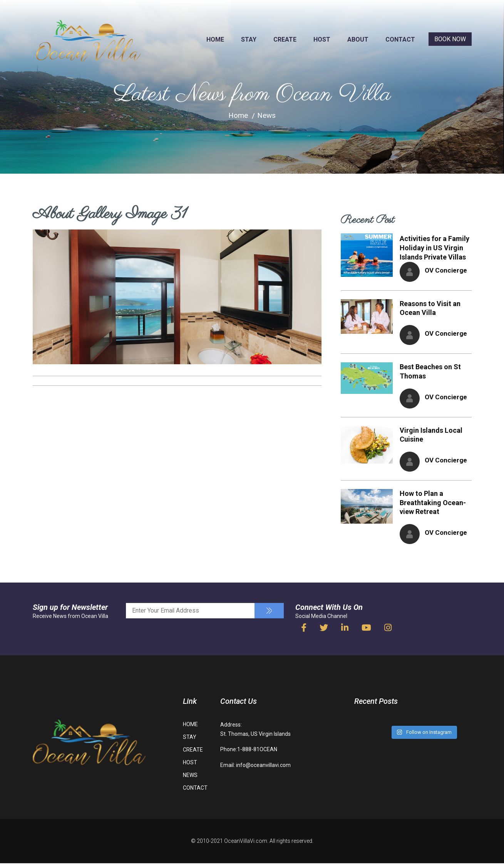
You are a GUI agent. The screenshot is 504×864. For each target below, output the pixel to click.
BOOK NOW (450, 39)
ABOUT (358, 39)
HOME (215, 39)
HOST (322, 39)
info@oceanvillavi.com (263, 766)
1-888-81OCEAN (257, 750)
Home (238, 116)
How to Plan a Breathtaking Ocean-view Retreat (433, 503)
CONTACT (400, 39)
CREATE (285, 39)
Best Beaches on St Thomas (430, 372)
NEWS (190, 776)
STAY (249, 39)
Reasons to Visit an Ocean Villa (430, 308)
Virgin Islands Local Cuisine (431, 435)
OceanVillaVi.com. (246, 842)
